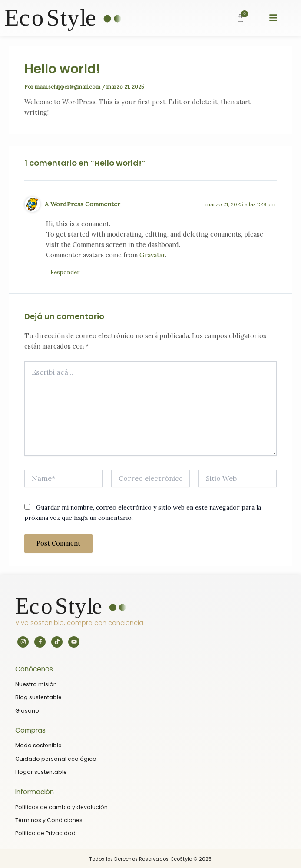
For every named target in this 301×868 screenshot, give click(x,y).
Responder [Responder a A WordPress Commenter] (65, 272)
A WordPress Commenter (83, 204)
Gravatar (152, 255)
